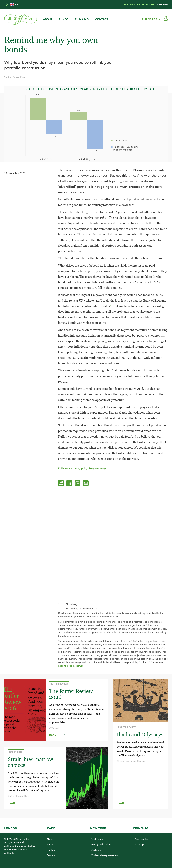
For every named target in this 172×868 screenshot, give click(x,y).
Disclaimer (96, 850)
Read (58, 735)
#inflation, (64, 468)
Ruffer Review (59, 684)
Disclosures (97, 839)
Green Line (19, 77)
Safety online (142, 839)
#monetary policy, (79, 468)
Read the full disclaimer (70, 666)
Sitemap (139, 844)
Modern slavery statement (105, 855)
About (48, 19)
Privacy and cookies (101, 844)
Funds (64, 19)
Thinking (82, 19)
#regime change (98, 468)
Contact (102, 19)
